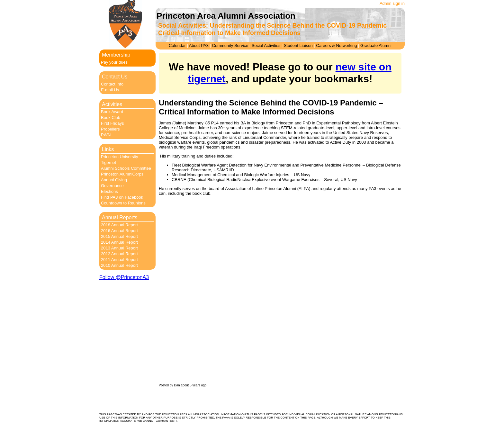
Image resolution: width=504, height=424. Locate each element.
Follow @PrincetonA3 (124, 277)
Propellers (110, 129)
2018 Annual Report (119, 225)
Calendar (177, 45)
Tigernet (108, 162)
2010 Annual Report (119, 265)
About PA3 (199, 45)
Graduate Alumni (376, 45)
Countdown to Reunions (123, 203)
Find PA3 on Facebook (122, 197)
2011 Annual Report (119, 260)
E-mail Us (110, 90)
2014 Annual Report (119, 242)
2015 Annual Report (119, 236)
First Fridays (113, 123)
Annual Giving (114, 180)
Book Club (111, 117)
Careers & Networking (336, 45)
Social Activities (266, 45)
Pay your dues (114, 62)
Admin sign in (392, 3)
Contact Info (112, 84)
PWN (106, 135)
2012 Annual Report (119, 254)
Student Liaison (298, 45)
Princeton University (120, 157)
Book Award (112, 112)
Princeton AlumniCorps (122, 174)
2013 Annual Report (119, 248)
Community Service (230, 45)
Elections (109, 191)
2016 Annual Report (119, 231)
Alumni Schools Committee (126, 168)
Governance (112, 186)
